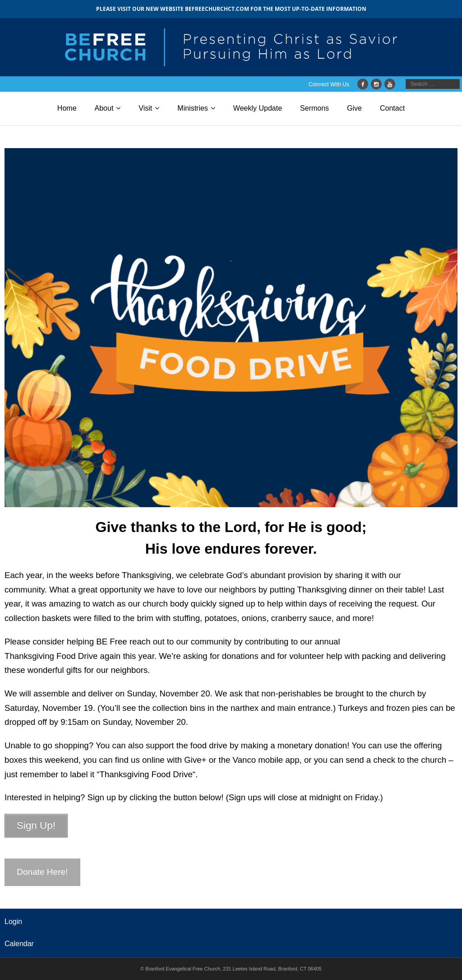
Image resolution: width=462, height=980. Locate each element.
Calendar (19, 944)
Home (67, 108)
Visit (145, 108)
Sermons (314, 108)
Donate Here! (42, 872)
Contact (392, 108)
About (104, 108)
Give (354, 108)
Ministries (193, 108)
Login (13, 922)
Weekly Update (258, 108)
